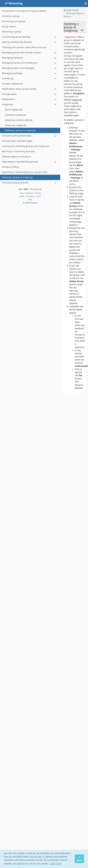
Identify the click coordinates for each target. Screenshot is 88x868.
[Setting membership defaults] (30, 42)
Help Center (71, 10)
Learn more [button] (56, 864)
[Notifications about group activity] (30, 89)
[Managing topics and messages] (30, 68)
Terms (39, 196)
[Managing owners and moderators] (30, 63)
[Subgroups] (30, 104)
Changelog (30, 196)
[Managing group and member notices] (30, 53)
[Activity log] (30, 78)
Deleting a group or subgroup (71, 27)
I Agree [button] (79, 859)
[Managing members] (30, 58)
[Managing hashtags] (30, 73)
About (22, 193)
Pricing (38, 193)
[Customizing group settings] (30, 37)
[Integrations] (30, 99)
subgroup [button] (77, 100)
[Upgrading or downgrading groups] (30, 162)
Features (30, 193)
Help (30, 199)
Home (22, 196)
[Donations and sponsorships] (30, 136)
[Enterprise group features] (30, 183)
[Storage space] (30, 94)
